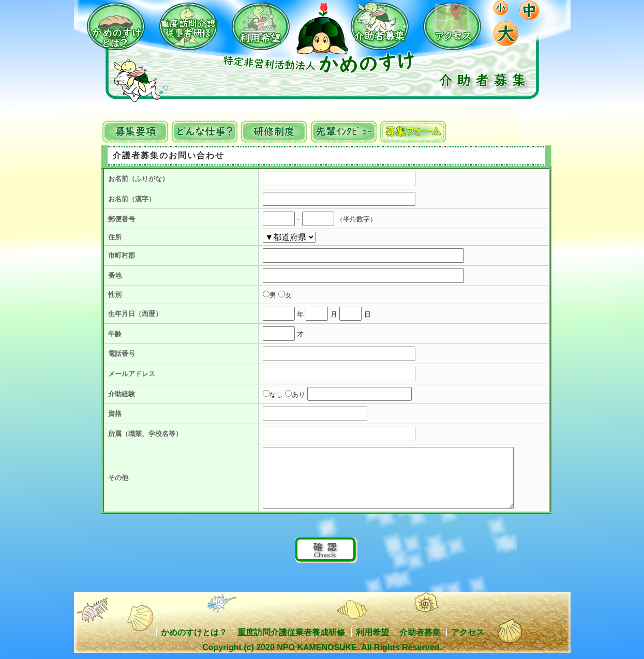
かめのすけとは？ (194, 632)
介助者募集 (420, 632)
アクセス (468, 632)
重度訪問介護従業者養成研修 (291, 632)
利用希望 (372, 632)
